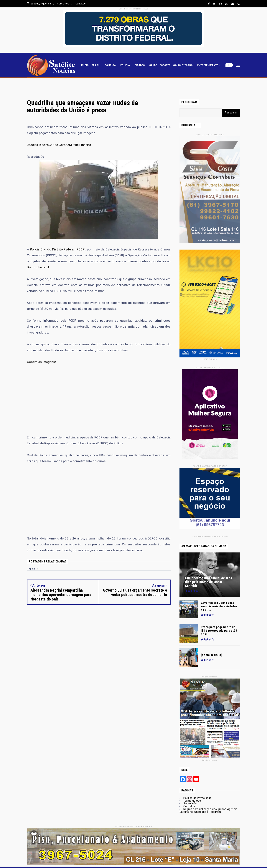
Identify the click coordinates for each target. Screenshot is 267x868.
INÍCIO (85, 65)
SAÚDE (153, 65)
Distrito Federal (38, 267)
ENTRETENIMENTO (208, 65)
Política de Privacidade (197, 798)
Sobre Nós (63, 4)
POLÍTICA (110, 65)
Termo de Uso (192, 801)
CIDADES (140, 65)
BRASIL (96, 65)
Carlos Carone (59, 145)
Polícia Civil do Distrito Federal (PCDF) (58, 249)
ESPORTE (165, 65)
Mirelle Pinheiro (80, 145)
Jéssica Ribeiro (38, 145)
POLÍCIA (125, 65)
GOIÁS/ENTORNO (183, 65)
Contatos (81, 4)
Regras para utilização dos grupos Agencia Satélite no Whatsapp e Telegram (208, 810)
